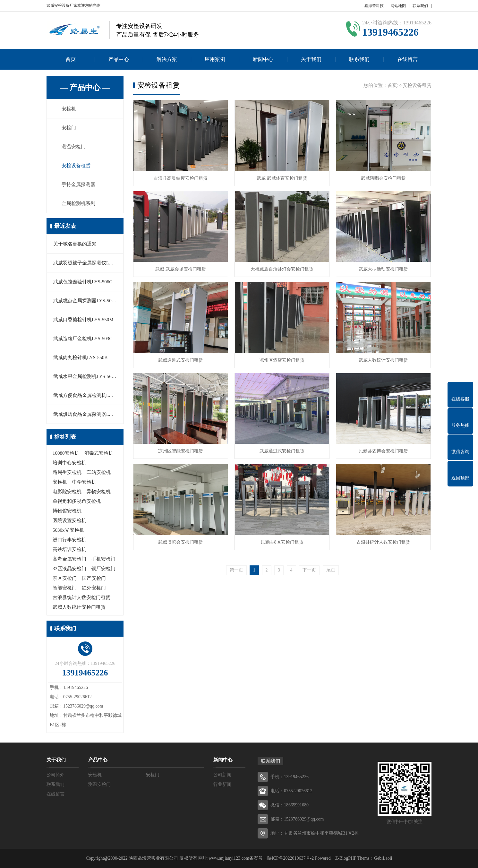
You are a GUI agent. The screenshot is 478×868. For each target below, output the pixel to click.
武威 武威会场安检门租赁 (181, 269)
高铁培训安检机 (69, 549)
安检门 (69, 128)
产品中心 (119, 59)
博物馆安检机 (67, 511)
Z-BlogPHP (346, 858)
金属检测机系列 (78, 203)
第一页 (236, 570)
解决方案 (167, 59)
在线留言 (407, 59)
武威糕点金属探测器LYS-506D (85, 301)
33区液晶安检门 (69, 569)
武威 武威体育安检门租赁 (282, 178)
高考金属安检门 (69, 559)
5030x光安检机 (68, 530)
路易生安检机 (67, 472)
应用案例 (215, 59)
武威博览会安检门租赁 (181, 542)
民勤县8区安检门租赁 (282, 542)
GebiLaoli (383, 858)
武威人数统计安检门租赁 (79, 607)
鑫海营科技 (374, 6)
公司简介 (55, 775)
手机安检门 (103, 559)
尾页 (331, 570)
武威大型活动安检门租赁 (383, 269)
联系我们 (420, 6)
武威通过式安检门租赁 (282, 451)
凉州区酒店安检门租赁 (282, 360)
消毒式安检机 (99, 453)
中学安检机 (84, 482)
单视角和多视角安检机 (77, 501)
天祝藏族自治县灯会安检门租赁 (282, 269)
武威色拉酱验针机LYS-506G (83, 282)
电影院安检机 (67, 492)
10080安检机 (66, 453)
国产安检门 (94, 578)
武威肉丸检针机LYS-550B (80, 357)
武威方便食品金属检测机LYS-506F (90, 395)
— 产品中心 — (85, 88)
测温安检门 (74, 147)
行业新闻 (222, 784)
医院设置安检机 (69, 520)
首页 (71, 59)
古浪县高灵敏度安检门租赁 (181, 178)
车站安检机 (99, 472)
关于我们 (311, 59)
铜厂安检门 (103, 569)
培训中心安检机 (69, 463)
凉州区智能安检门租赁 (181, 451)
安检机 (69, 109)
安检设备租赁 (76, 166)
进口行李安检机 (69, 540)
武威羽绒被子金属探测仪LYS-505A (90, 263)
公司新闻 (222, 775)
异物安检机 (99, 492)
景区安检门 (65, 578)
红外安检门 (94, 588)
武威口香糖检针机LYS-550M (83, 320)
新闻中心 (263, 59)
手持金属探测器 (78, 185)
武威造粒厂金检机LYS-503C (83, 339)
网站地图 (398, 6)
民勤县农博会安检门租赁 (383, 451)
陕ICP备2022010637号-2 (290, 858)
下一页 (309, 570)
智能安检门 (65, 588)
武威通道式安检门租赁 (181, 360)
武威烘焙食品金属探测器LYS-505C (90, 414)
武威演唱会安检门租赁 (383, 178)
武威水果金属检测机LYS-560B (85, 376)
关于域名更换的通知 (75, 244)
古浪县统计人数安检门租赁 (81, 597)
